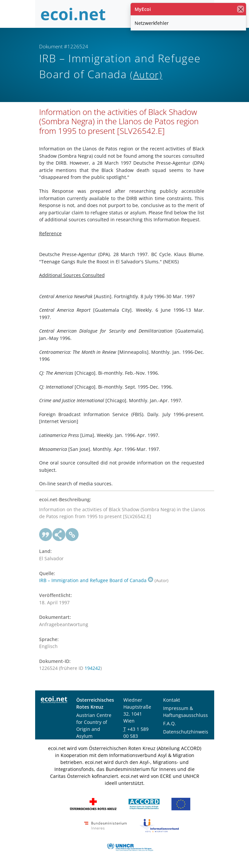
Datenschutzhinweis (186, 732)
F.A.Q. (170, 723)
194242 (93, 668)
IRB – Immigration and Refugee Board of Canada (96, 580)
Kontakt (172, 700)
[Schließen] (241, 9)
